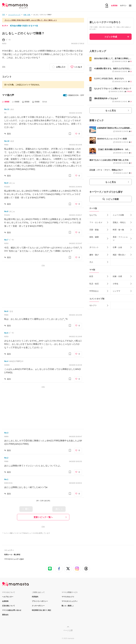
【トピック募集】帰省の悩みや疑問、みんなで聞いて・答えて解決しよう (31, 20)
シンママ (116, 291)
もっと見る (111, 111)
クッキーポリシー (38, 606)
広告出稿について (8, 606)
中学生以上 (94, 291)
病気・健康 (94, 237)
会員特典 (5, 601)
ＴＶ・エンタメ (96, 222)
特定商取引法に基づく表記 (41, 610)
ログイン (123, 6)
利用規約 (35, 597)
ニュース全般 (118, 215)
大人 (91, 262)
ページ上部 (68, 630)
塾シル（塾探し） (68, 606)
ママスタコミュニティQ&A (14, 559)
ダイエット (94, 247)
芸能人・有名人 (119, 222)
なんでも (93, 215)
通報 (4, 67)
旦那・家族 (94, 230)
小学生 (116, 284)
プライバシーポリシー (40, 601)
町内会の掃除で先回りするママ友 (24, 26)
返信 (9, 134)
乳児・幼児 (94, 284)
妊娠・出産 (117, 276)
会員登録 (114, 6)
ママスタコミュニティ (70, 601)
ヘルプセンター (8, 597)
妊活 (91, 276)
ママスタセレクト (68, 597)
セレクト (93, 305)
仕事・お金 (117, 247)
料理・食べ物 (118, 230)
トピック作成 (111, 37)
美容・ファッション (120, 238)
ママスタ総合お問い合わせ (12, 610)
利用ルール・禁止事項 (12, 555)
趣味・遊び (94, 255)
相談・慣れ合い (119, 255)
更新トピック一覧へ (43, 517)
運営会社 (5, 615)
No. (7, 109)
